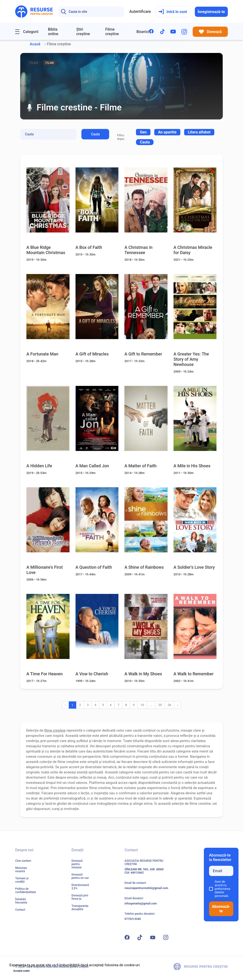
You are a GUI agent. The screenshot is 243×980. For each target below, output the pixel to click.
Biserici (143, 32)
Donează (210, 32)
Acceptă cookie (21, 971)
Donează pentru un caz (80, 876)
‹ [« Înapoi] (65, 705)
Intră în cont (173, 12)
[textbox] (143, 132)
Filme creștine (112, 32)
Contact (20, 910)
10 (142, 705)
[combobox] (143, 132)
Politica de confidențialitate (26, 890)
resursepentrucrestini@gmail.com (146, 888)
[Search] (91, 12)
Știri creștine (83, 32)
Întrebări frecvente (21, 901)
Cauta (96, 134)
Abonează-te (221, 909)
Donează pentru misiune (77, 864)
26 (170, 705)
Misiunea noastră (21, 870)
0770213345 (133, 919)
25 (160, 705)
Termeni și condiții (22, 880)
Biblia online (53, 32)
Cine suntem (23, 861)
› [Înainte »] (178, 705)
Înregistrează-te (211, 12)
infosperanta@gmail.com (141, 904)
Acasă (35, 44)
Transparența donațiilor (80, 908)
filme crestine (55, 730)
